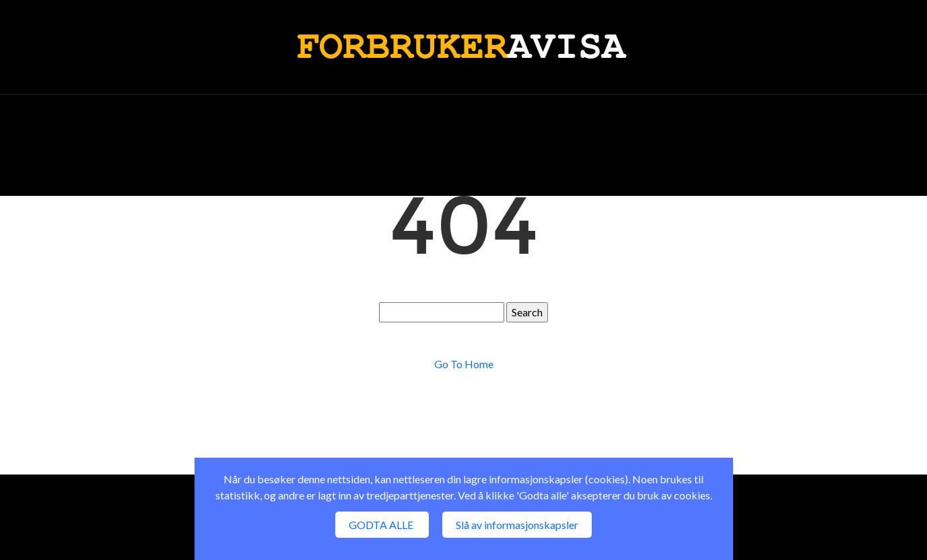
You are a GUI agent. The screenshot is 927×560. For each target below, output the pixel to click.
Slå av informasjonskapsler (517, 525)
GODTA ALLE (382, 525)
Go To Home (464, 364)
